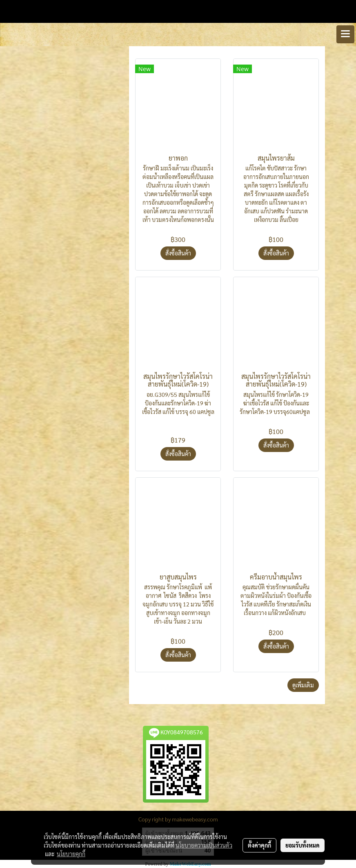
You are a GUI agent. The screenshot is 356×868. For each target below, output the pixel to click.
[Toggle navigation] (345, 34)
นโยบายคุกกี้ (71, 854)
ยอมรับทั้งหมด (303, 845)
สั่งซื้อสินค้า (178, 253)
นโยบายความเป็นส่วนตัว (204, 845)
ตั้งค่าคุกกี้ (259, 845)
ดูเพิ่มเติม (303, 685)
